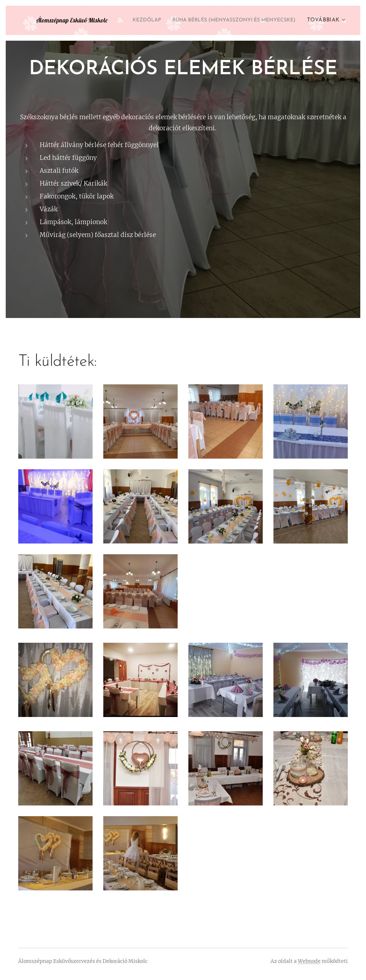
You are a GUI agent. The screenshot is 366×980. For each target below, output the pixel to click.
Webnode (309, 961)
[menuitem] (281, 20)
